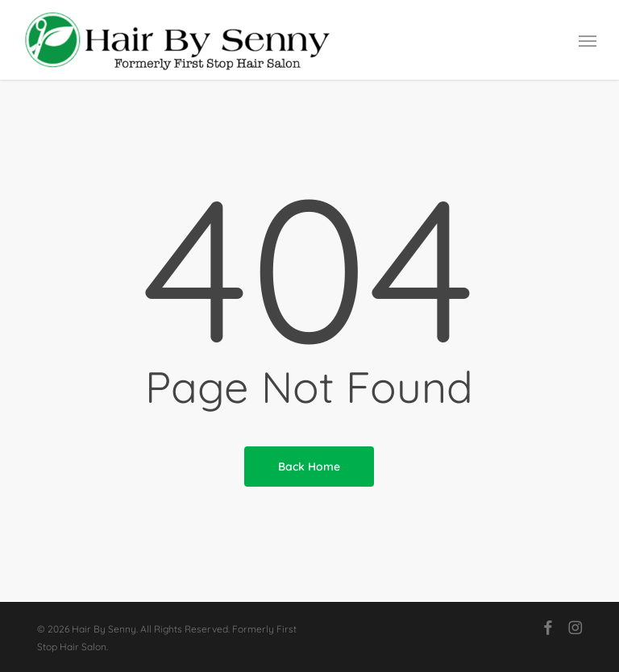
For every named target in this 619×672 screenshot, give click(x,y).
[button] (588, 40)
